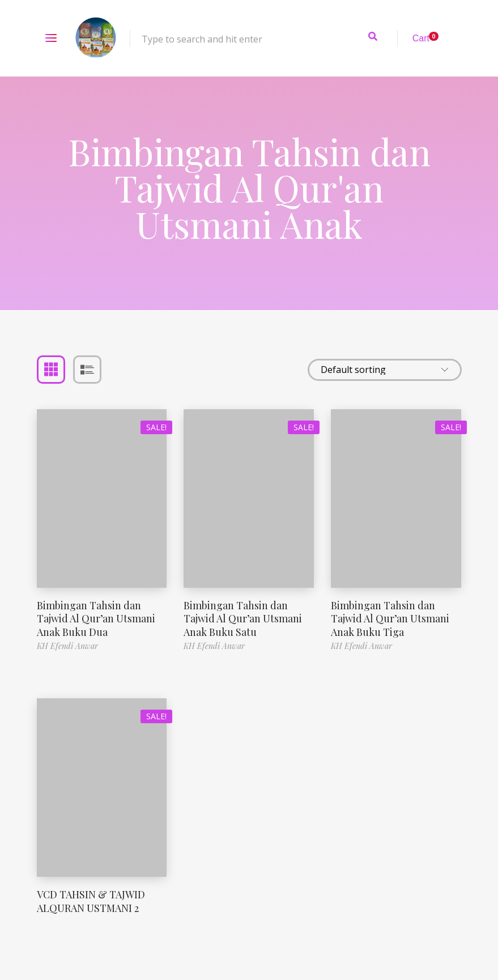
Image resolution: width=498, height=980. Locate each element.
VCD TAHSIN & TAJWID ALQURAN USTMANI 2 (91, 901)
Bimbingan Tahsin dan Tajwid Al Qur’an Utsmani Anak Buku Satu (243, 619)
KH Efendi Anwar (67, 646)
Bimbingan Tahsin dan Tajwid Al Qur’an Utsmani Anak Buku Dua (96, 619)
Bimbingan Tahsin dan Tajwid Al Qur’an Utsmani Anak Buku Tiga (390, 619)
